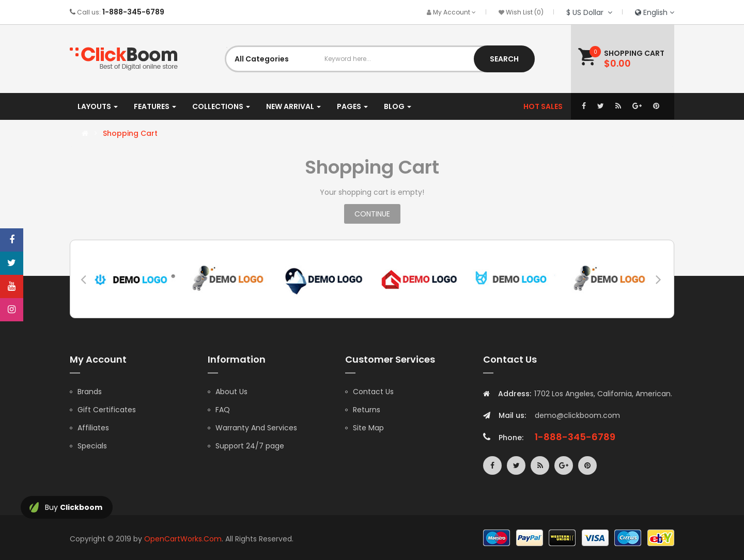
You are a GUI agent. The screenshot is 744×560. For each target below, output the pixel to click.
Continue (372, 214)
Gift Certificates (107, 410)
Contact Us (373, 392)
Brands (90, 392)
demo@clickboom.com (577, 415)
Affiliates (93, 428)
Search (504, 59)
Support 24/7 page (250, 446)
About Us (231, 392)
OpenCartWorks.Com (183, 539)
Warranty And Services (256, 428)
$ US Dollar (589, 12)
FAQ (223, 410)
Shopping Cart (130, 133)
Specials (92, 446)
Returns (367, 410)
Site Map (368, 428)
